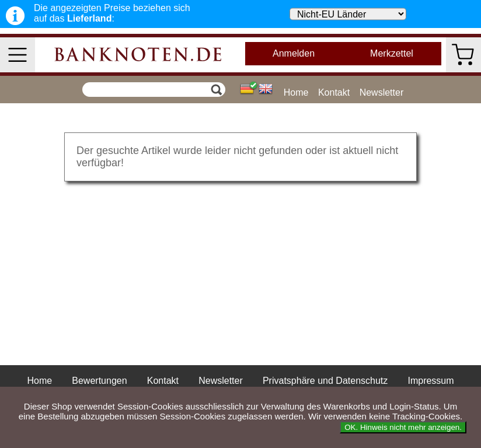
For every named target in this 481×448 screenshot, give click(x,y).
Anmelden (294, 53)
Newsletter (382, 92)
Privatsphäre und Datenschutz (325, 381)
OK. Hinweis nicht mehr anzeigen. (403, 427)
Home (296, 92)
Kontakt (334, 92)
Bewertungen (99, 381)
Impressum (431, 381)
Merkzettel (392, 53)
